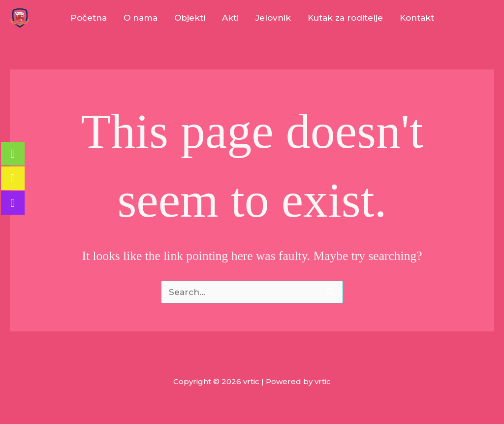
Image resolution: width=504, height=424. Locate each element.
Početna (89, 18)
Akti (230, 18)
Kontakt (417, 18)
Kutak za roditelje (345, 18)
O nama (141, 18)
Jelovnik (273, 18)
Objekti (190, 18)
